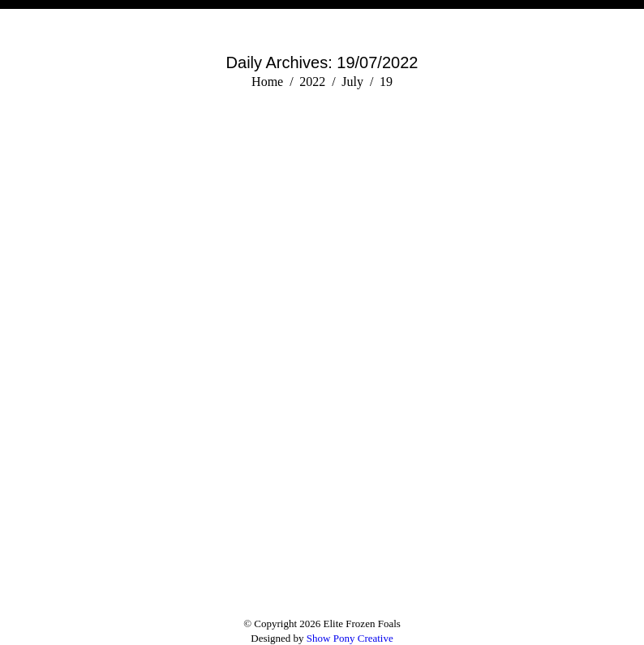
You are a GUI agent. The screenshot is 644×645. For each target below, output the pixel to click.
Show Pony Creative (350, 638)
